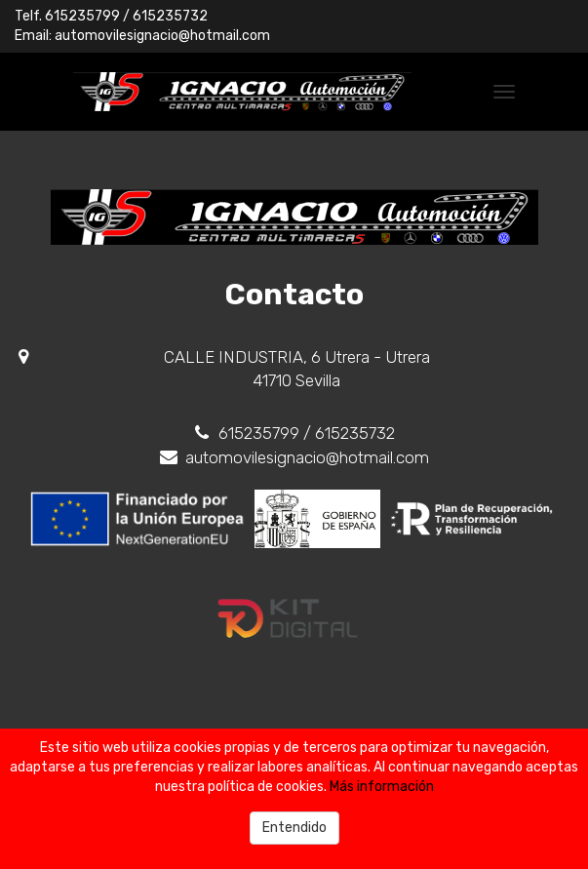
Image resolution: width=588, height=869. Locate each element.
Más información (382, 787)
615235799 (82, 16)
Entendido (294, 828)
